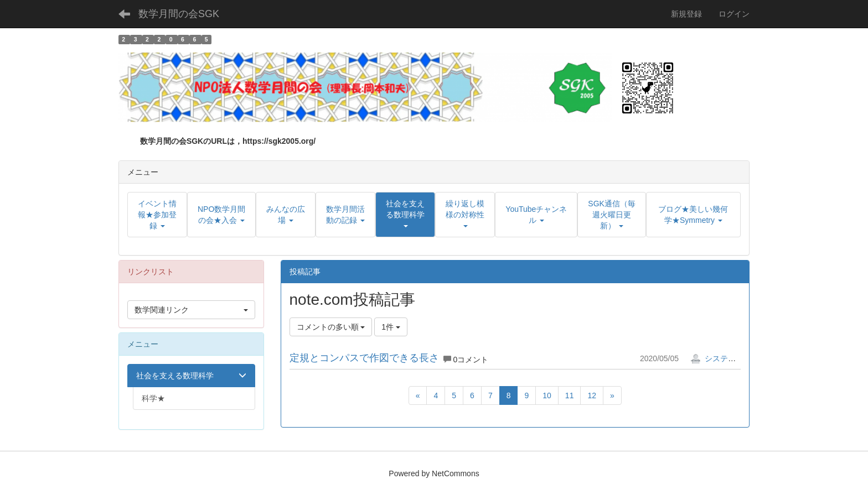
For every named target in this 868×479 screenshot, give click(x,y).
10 (547, 395)
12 (592, 395)
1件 (391, 327)
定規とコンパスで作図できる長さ (364, 358)
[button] (405, 215)
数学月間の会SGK (179, 14)
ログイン (734, 14)
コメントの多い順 (331, 327)
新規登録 (686, 14)
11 (570, 395)
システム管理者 (725, 358)
